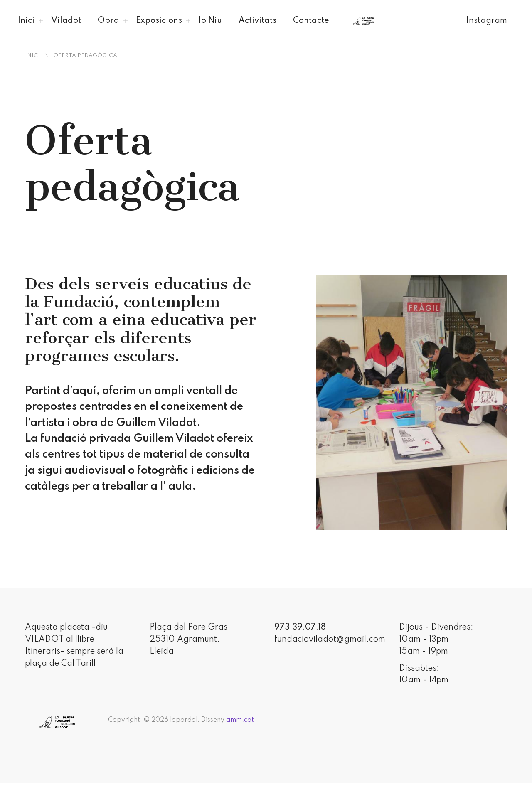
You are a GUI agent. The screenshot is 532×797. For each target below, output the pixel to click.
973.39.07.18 (300, 627)
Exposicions (159, 21)
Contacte (311, 21)
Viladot (66, 21)
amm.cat (240, 720)
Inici (26, 21)
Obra (108, 21)
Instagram (486, 21)
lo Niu (210, 21)
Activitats (257, 21)
